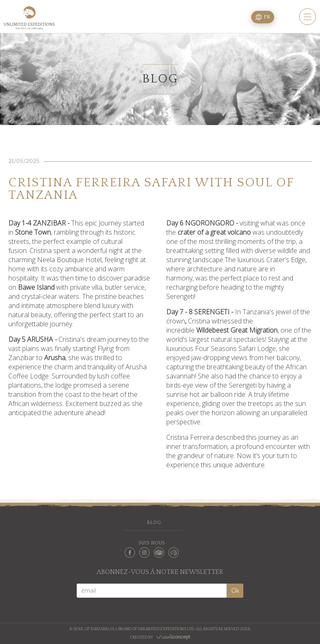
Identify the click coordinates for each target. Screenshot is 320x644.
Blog (154, 522)
